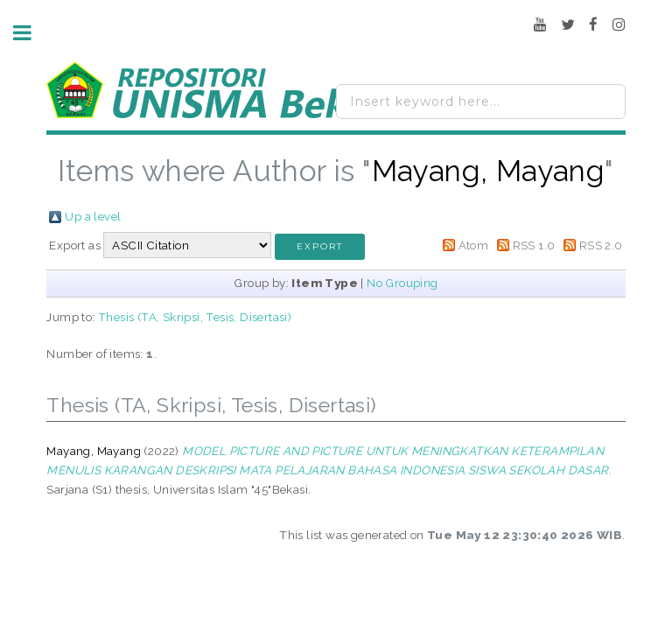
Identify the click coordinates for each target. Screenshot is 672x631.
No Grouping (402, 283)
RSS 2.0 (601, 245)
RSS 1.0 (534, 245)
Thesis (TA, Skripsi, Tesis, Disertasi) (195, 317)
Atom (474, 245)
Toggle (31, 33)
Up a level (93, 216)
